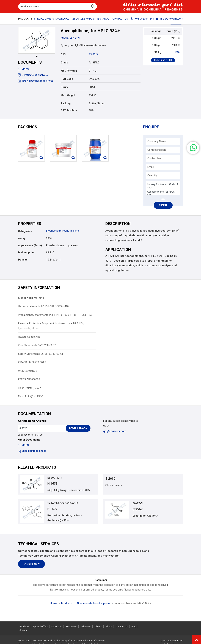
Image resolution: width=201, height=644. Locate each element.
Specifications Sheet (32, 451)
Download (62, 19)
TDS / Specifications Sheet (35, 81)
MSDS (23, 69)
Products (25, 19)
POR (178, 52)
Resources (71, 626)
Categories (25, 231)
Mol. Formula (69, 71)
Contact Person (157, 150)
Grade (64, 63)
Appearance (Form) (30, 245)
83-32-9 (93, 54)
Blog (134, 626)
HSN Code (67, 79)
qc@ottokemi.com (115, 431)
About (107, 19)
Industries (94, 19)
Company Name (157, 141)
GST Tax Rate (69, 110)
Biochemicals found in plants (63, 231)
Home (54, 603)
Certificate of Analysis (33, 75)
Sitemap (24, 630)
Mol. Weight (68, 95)
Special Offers (44, 19)
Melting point (26, 253)
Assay (22, 238)
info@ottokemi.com (169, 19)
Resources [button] (78, 19)
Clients (98, 626)
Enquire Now (31, 564)
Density (23, 260)
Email (151, 167)
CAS (63, 54)
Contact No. (154, 158)
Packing (66, 103)
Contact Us (120, 19)
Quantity (152, 175)
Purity (64, 87)
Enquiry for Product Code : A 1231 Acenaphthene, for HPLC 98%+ (163, 188)
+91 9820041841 (142, 19)
